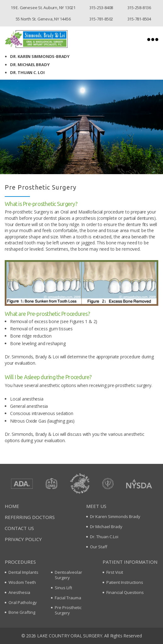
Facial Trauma (68, 598)
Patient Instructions (125, 582)
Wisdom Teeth (22, 582)
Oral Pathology (23, 602)
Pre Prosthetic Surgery (68, 610)
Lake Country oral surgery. (70, 636)
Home (12, 506)
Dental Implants (23, 572)
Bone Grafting (22, 612)
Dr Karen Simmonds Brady (115, 516)
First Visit (115, 572)
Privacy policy (23, 539)
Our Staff (99, 547)
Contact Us (19, 528)
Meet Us (96, 506)
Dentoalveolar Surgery (68, 575)
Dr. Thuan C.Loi (104, 537)
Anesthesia (19, 592)
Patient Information (130, 562)
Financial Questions (125, 592)
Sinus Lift (63, 588)
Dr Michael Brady (106, 527)
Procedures (20, 562)
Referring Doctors (30, 517)
